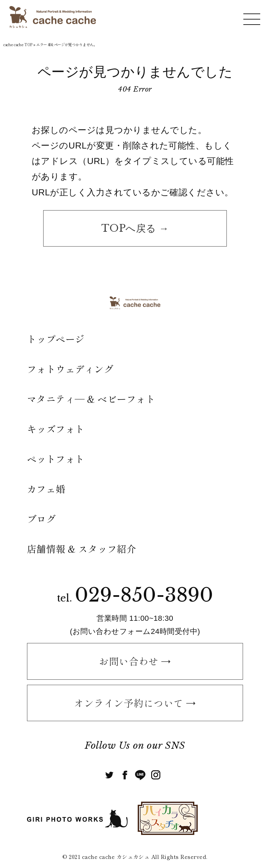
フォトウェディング (70, 369)
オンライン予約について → (135, 703)
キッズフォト (56, 429)
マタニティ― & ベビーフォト (91, 399)
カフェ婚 (46, 489)
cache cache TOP (18, 44)
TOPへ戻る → (135, 228)
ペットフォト (56, 459)
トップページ (56, 339)
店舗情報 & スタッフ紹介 (82, 549)
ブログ (41, 519)
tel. (135, 598)
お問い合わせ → (135, 661)
